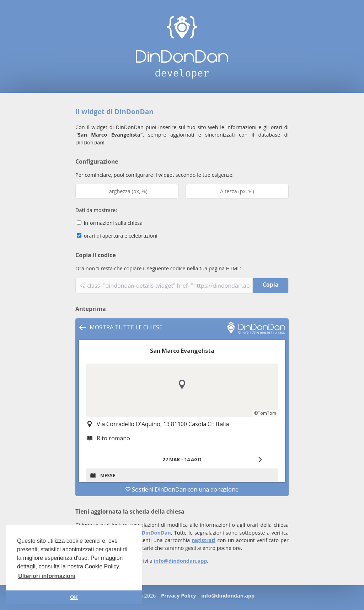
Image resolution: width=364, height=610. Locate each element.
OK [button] (74, 597)
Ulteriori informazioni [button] (47, 576)
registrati (204, 540)
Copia (271, 285)
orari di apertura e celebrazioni (117, 236)
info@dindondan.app (180, 561)
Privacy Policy (178, 596)
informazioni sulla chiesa (110, 223)
